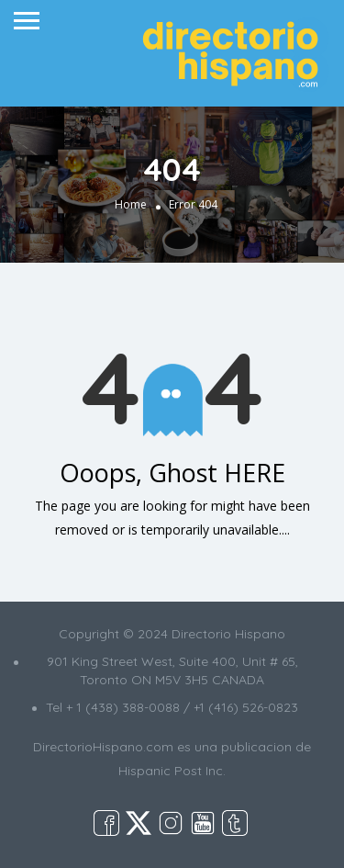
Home (131, 205)
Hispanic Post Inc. (172, 771)
